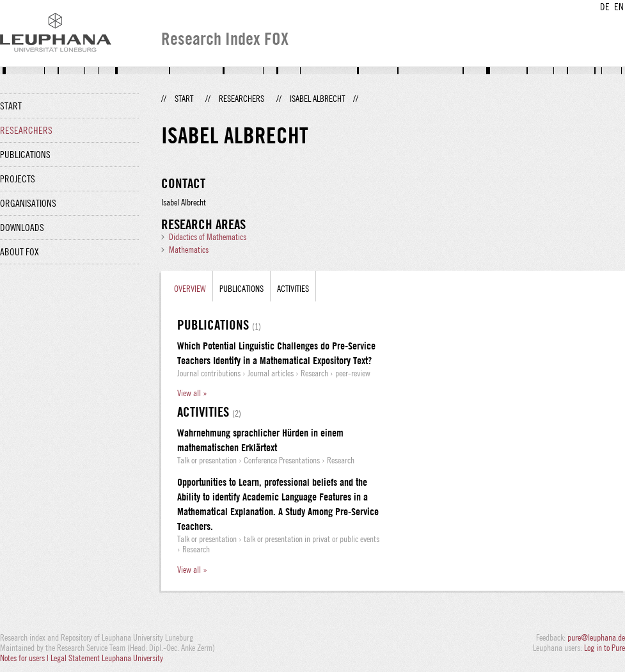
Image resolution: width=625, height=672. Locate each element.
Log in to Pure (605, 648)
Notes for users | (25, 658)
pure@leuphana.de (596, 637)
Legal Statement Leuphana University (107, 658)
